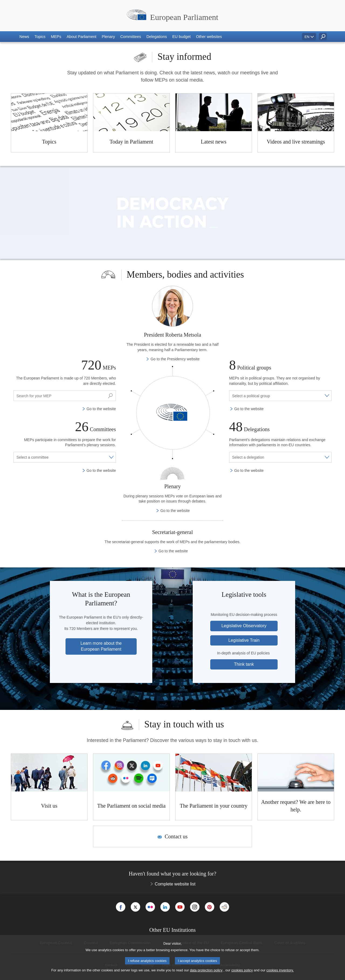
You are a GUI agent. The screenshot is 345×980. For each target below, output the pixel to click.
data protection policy (206, 970)
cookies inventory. (280, 970)
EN (307, 37)
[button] (24, 37)
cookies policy (242, 970)
